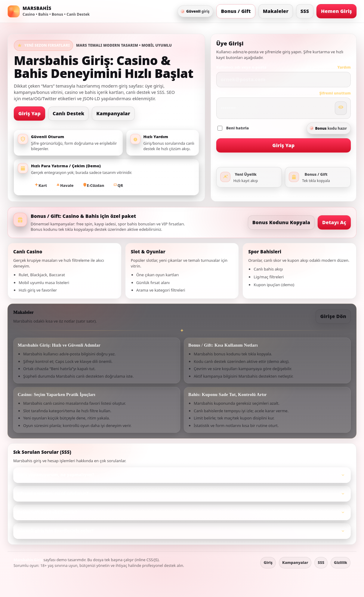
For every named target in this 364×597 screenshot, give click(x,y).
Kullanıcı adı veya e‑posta (241, 67)
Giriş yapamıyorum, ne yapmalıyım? (182, 475)
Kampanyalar (113, 113)
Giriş (268, 563)
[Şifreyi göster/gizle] (341, 108)
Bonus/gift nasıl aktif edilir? (182, 512)
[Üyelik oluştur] (249, 177)
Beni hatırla (233, 128)
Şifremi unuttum (335, 93)
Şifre (221, 93)
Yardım (344, 67)
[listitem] (182, 475)
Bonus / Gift (236, 11)
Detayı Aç (334, 222)
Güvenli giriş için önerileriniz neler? (182, 531)
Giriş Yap (29, 113)
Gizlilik (341, 563)
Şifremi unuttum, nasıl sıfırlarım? (182, 494)
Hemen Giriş (336, 11)
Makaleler (276, 11)
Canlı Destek (68, 113)
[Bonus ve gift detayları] (318, 177)
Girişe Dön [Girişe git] (333, 316)
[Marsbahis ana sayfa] (49, 11)
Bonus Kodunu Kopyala (281, 222)
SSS (305, 11)
